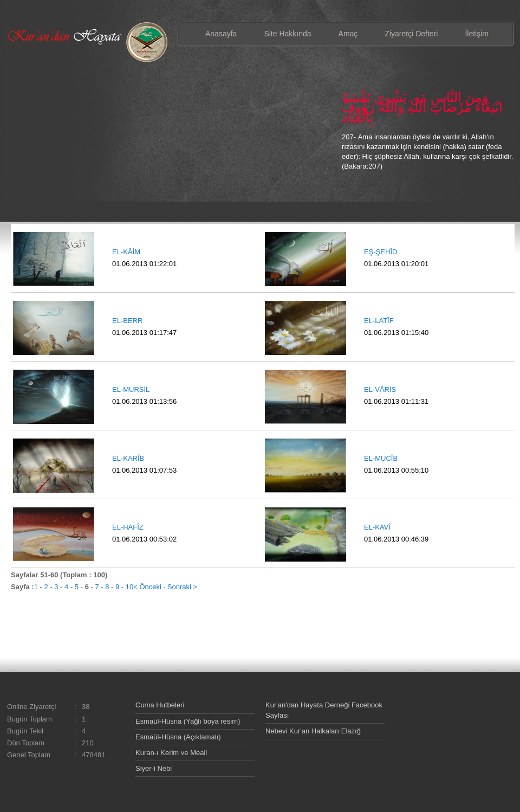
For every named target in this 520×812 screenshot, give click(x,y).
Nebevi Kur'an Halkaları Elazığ (313, 731)
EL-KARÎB (128, 458)
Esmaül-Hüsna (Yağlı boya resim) (188, 721)
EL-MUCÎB (381, 458)
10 (129, 587)
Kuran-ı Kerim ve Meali (171, 753)
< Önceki (147, 587)
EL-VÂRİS (380, 389)
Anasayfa (221, 34)
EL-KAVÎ (377, 527)
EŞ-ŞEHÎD (381, 252)
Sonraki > (182, 587)
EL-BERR (127, 321)
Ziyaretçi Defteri (411, 34)
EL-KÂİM (126, 252)
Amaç (348, 34)
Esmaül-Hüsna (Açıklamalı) (178, 737)
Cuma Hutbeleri (160, 705)
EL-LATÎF (379, 321)
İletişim (477, 34)
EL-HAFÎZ (128, 527)
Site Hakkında (287, 34)
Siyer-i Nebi (154, 768)
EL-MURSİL (131, 389)
